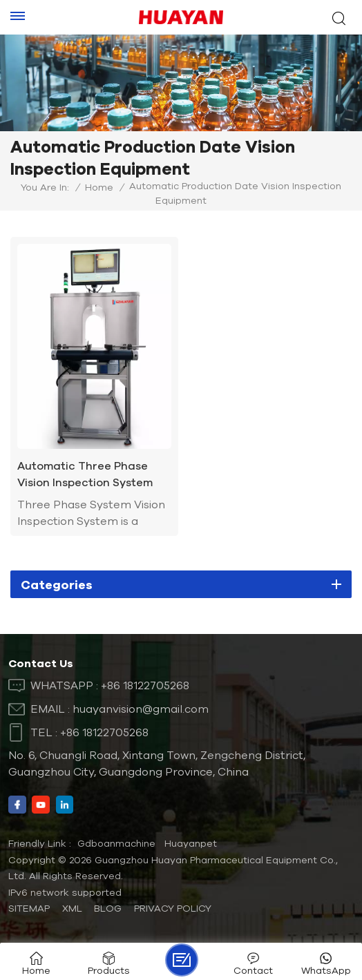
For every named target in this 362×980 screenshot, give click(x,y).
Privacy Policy (173, 908)
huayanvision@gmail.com (141, 709)
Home (99, 187)
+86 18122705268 (145, 685)
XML (72, 908)
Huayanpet (191, 843)
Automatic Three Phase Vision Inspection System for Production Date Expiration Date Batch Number (85, 475)
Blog (108, 908)
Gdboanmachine (116, 843)
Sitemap (29, 908)
